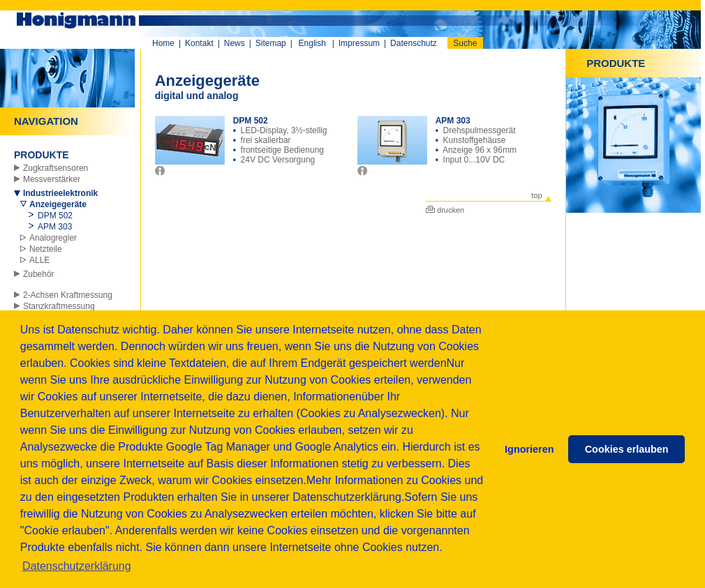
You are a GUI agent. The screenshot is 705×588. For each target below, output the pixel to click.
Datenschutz (414, 43)
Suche (465, 43)
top (536, 195)
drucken (445, 210)
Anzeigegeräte (58, 204)
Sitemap (271, 43)
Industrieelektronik (60, 193)
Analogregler (53, 238)
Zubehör (39, 274)
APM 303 (55, 227)
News (235, 43)
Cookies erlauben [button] (627, 449)
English (312, 43)
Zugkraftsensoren (55, 168)
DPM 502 (55, 216)
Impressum (359, 43)
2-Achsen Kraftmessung (68, 295)
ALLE (39, 260)
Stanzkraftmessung (59, 306)
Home (163, 43)
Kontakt (199, 43)
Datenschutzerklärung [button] (77, 566)
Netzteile (46, 249)
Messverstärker (52, 179)
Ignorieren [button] (529, 449)
